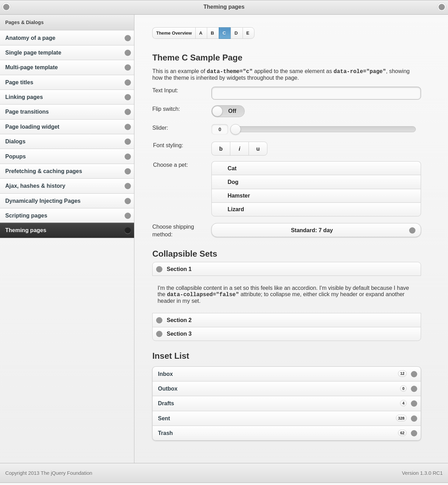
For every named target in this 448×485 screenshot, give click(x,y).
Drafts (282, 405)
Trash (282, 435)
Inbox (282, 376)
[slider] (217, 112)
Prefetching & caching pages (44, 171)
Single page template (33, 53)
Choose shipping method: (173, 232)
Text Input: (165, 91)
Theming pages (26, 230)
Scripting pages (26, 216)
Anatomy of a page (30, 38)
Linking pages (24, 97)
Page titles (19, 82)
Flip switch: (166, 110)
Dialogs (15, 141)
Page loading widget (32, 127)
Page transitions (27, 112)
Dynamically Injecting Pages (43, 201)
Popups (16, 156)
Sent (282, 420)
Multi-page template (31, 67)
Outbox (282, 391)
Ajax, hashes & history (35, 186)
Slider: (160, 129)
